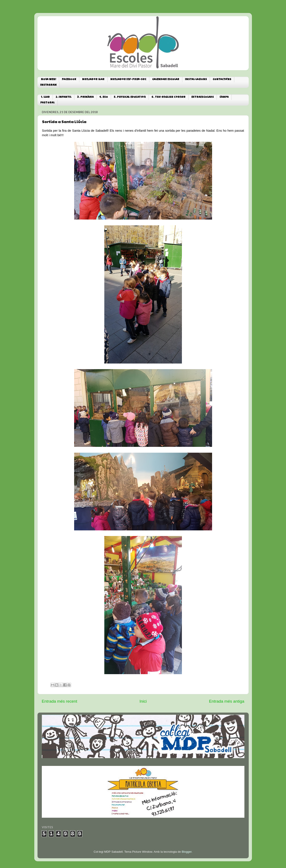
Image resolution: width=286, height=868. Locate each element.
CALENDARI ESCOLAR (166, 80)
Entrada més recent (60, 701)
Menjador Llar (93, 80)
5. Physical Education (130, 97)
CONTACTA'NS (222, 80)
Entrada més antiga (227, 701)
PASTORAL (47, 103)
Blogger (187, 852)
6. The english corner (169, 97)
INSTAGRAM (48, 85)
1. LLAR (45, 97)
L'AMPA (224, 97)
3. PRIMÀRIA (85, 97)
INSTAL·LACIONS (196, 80)
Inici (143, 701)
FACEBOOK (69, 80)
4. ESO (104, 97)
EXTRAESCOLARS (203, 97)
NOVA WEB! (48, 80)
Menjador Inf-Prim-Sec (128, 80)
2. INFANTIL (63, 97)
